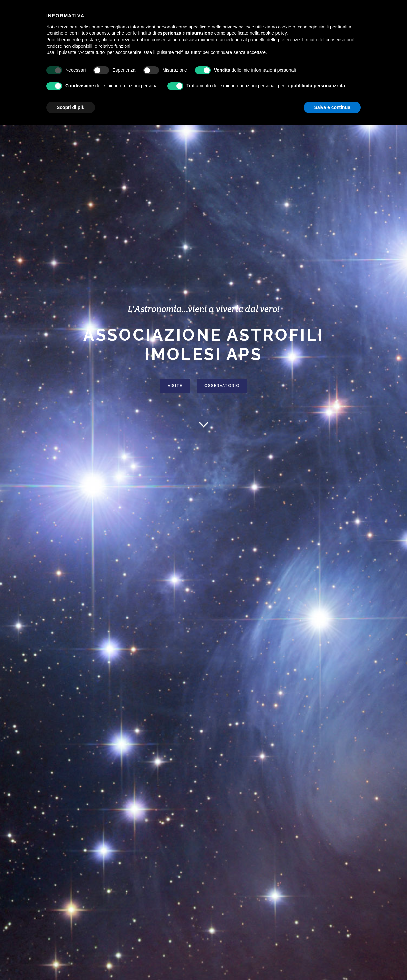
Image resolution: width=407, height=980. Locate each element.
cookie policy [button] (274, 33)
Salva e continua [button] (332, 107)
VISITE (175, 386)
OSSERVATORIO (222, 386)
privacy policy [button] (237, 27)
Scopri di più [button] (71, 107)
